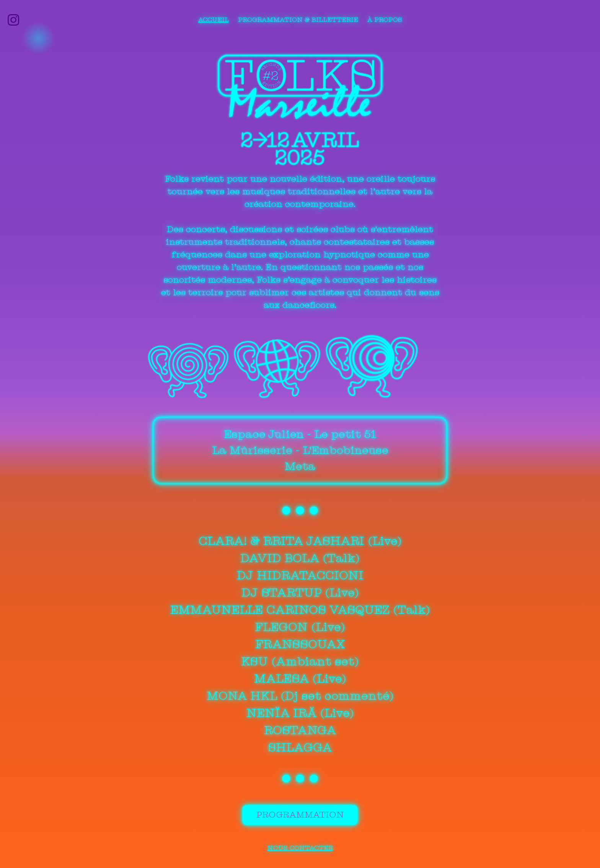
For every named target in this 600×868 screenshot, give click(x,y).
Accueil (214, 20)
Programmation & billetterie (298, 20)
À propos (385, 20)
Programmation (300, 815)
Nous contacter (300, 846)
